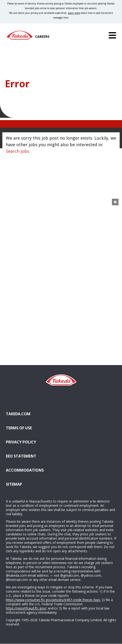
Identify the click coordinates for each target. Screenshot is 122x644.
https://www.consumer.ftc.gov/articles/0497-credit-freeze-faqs (53, 600)
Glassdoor (61, 406)
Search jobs (18, 151)
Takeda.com (18, 414)
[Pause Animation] (115, 202)
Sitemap (14, 484)
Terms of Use (19, 428)
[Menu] (112, 35)
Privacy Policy (21, 442)
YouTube (78, 406)
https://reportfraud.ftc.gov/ (26, 608)
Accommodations (49, 470)
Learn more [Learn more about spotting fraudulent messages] (74, 13)
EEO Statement (21, 456)
